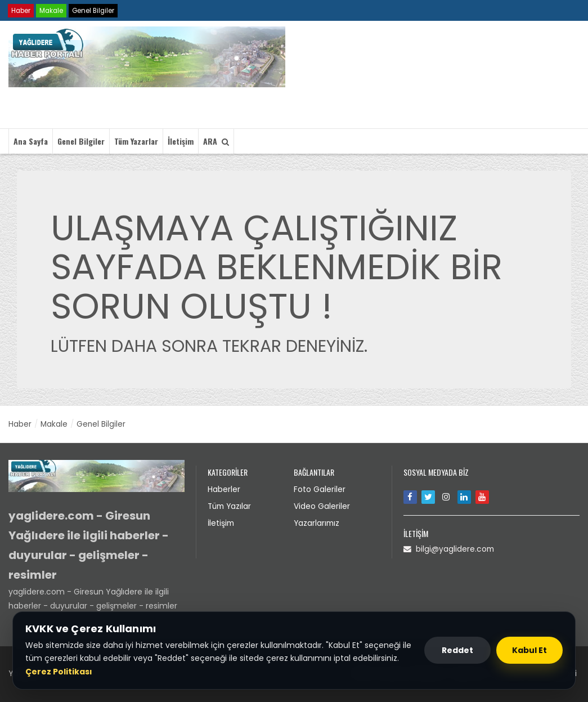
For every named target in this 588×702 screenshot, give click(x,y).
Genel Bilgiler (96, 10)
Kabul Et (529, 650)
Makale (53, 10)
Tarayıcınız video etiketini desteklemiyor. (387, 77)
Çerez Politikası (59, 672)
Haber (21, 10)
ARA (216, 141)
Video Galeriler (322, 505)
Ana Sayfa (31, 141)
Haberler (224, 489)
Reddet (457, 650)
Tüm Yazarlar (136, 141)
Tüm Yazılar (231, 505)
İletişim (181, 141)
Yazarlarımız (317, 521)
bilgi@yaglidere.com (449, 548)
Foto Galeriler (320, 489)
